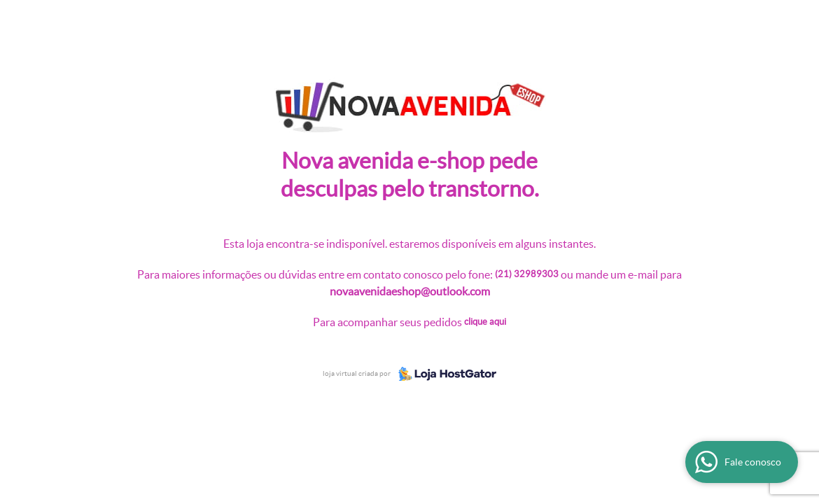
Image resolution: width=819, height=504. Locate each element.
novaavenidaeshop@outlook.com (410, 291)
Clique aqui (485, 322)
